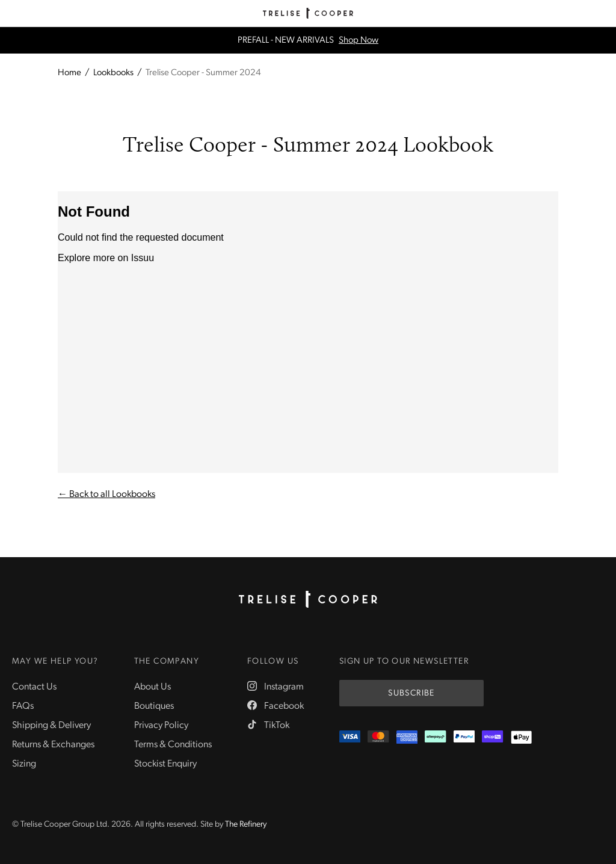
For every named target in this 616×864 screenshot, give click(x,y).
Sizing (24, 764)
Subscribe (411, 693)
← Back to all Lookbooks (106, 495)
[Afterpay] (435, 737)
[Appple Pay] (521, 737)
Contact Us (34, 687)
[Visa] (350, 737)
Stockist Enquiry (165, 764)
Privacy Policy (161, 726)
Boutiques (154, 706)
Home (69, 73)
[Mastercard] (378, 737)
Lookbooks (113, 73)
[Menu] (13, 13)
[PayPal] (464, 737)
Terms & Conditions (173, 745)
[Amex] (407, 737)
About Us (152, 687)
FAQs (23, 706)
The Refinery (246, 825)
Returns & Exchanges (53, 745)
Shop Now (359, 41)
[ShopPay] (492, 737)
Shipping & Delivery (51, 726)
